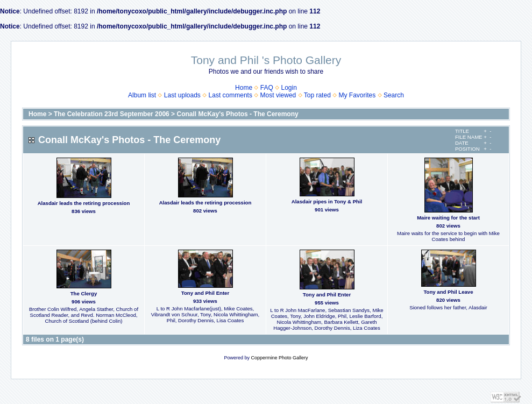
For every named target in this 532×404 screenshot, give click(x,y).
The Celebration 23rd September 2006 (112, 114)
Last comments (230, 95)
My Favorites (357, 95)
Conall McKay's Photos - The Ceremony (237, 114)
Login (289, 88)
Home (244, 88)
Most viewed (278, 95)
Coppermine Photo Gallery (279, 358)
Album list (142, 95)
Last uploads (182, 95)
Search (394, 95)
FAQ (267, 88)
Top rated (317, 95)
